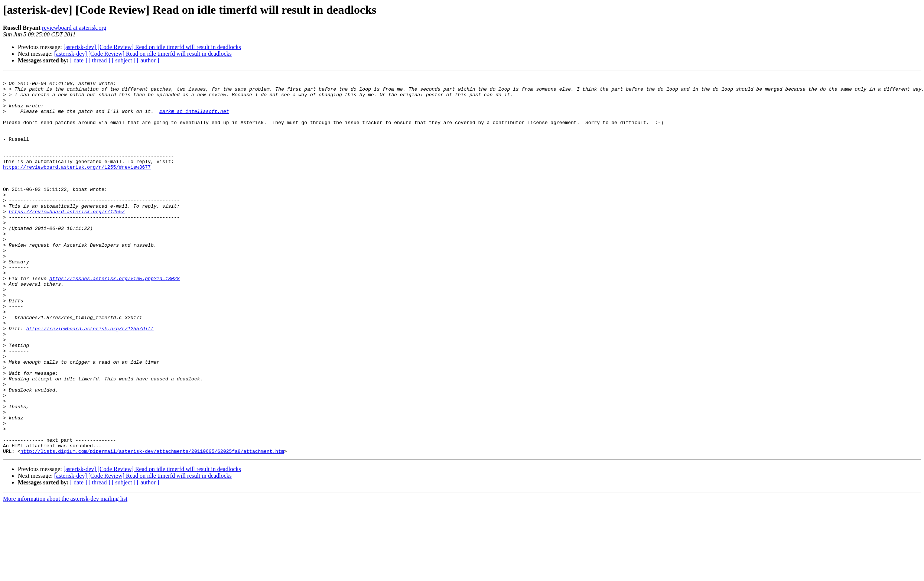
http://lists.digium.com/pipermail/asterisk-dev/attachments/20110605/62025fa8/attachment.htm (152, 527)
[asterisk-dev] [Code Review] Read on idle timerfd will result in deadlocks (152, 47)
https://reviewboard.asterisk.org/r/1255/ (67, 239)
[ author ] (148, 60)
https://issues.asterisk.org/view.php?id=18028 (115, 319)
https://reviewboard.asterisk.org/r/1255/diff (90, 380)
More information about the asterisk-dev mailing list (65, 574)
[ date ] (79, 60)
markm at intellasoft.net (194, 119)
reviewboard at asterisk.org (74, 28)
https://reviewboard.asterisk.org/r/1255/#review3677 (77, 186)
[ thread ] (99, 60)
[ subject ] (124, 60)
